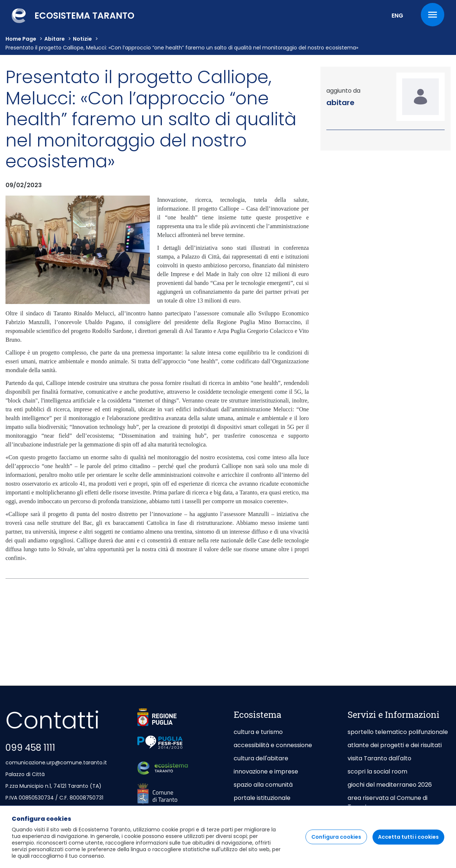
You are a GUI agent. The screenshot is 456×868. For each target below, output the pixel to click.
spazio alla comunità (263, 785)
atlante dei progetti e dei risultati (395, 745)
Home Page (21, 39)
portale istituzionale (262, 798)
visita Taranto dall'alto (379, 758)
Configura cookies (336, 843)
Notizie (82, 39)
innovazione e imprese (266, 771)
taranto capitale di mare (269, 811)
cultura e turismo (258, 732)
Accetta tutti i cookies (408, 843)
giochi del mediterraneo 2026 (390, 785)
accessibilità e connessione (273, 745)
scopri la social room (377, 771)
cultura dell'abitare (261, 758)
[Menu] (433, 15)
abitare (55, 39)
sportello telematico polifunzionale (398, 732)
